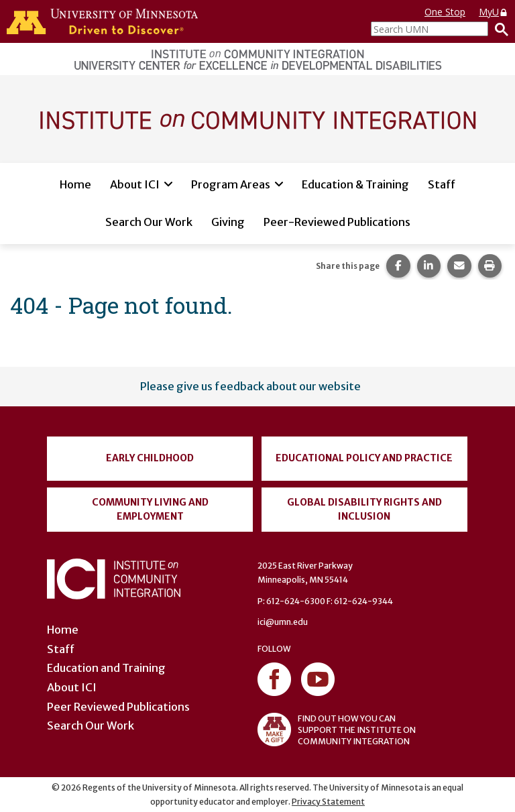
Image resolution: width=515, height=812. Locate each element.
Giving (228, 222)
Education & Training (355, 184)
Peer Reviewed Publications (118, 707)
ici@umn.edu (283, 622)
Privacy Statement (328, 802)
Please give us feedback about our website (250, 386)
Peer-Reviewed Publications (337, 222)
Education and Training (106, 668)
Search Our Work (149, 222)
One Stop (445, 12)
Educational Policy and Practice (364, 458)
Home (75, 184)
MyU (494, 12)
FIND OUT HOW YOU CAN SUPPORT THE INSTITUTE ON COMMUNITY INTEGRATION (337, 730)
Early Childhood (150, 458)
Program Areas (231, 184)
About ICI (135, 184)
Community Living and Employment (150, 509)
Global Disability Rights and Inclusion (364, 509)
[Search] (498, 29)
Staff (442, 184)
